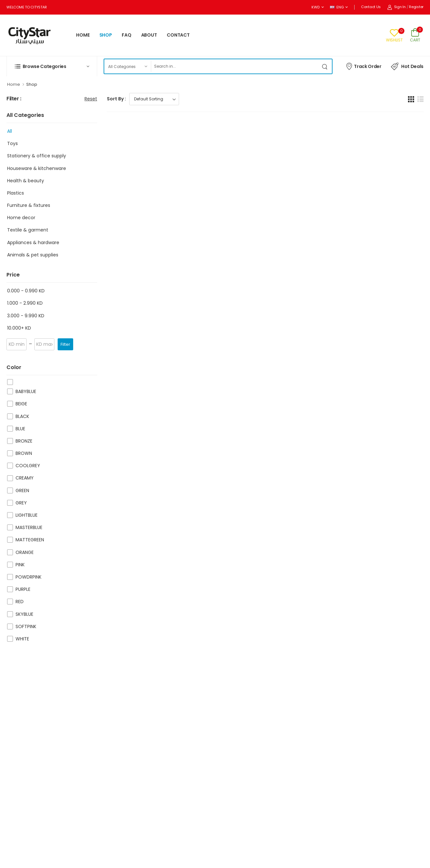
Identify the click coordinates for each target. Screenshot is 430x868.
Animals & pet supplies (33, 255)
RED (20, 602)
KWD (315, 7)
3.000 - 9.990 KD (26, 316)
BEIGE (21, 404)
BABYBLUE (26, 391)
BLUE (20, 429)
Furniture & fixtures (29, 205)
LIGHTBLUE (27, 515)
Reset (91, 99)
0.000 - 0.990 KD (26, 291)
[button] (52, 66)
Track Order (363, 66)
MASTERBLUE (29, 527)
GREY (21, 503)
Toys (12, 143)
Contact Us (371, 7)
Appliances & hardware (33, 242)
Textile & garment (28, 230)
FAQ (127, 35)
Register (416, 7)
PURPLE (23, 589)
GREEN (22, 490)
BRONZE (24, 441)
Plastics (16, 193)
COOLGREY (28, 466)
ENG (337, 7)
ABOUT (149, 35)
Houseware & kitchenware (37, 168)
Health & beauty (26, 181)
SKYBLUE (24, 614)
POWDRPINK (28, 577)
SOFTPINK (26, 626)
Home (14, 84)
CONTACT (178, 35)
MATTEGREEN (30, 540)
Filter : (14, 99)
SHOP (106, 35)
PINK (20, 565)
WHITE (22, 639)
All (10, 131)
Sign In (396, 7)
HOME (83, 35)
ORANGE (25, 552)
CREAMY (25, 478)
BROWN (24, 453)
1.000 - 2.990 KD (25, 303)
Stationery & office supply (37, 156)
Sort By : (116, 99)
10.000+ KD (19, 328)
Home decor (21, 218)
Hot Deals (407, 66)
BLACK (22, 416)
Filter (65, 344)
